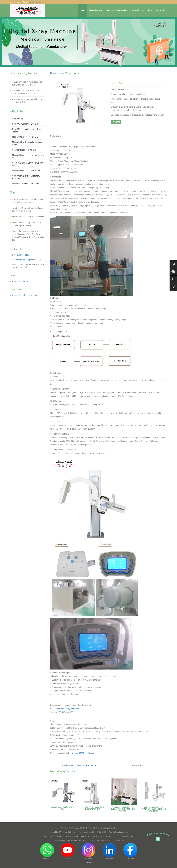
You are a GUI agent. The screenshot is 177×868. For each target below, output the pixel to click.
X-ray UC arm (138, 10)
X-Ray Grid (101, 832)
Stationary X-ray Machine (117, 10)
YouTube (67, 851)
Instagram (88, 851)
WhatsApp (47, 851)
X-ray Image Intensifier (86, 832)
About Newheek (95, 10)
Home (82, 10)
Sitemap (88, 862)
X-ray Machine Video (19, 281)
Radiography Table (82, 836)
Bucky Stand (68, 836)
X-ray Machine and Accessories (103, 836)
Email (116, 122)
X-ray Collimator (69, 832)
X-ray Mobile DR (55, 832)
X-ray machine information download (25, 295)
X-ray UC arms (36, 2)
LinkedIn (110, 851)
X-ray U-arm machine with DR (84, 765)
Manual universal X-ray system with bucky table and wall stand (154, 809)
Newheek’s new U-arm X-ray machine (28, 217)
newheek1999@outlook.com (69, 709)
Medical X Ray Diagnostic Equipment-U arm (93, 808)
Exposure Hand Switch (52, 836)
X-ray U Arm (17, 119)
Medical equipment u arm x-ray (63, 808)
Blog (150, 10)
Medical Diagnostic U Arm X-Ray (26, 171)
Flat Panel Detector (125, 836)
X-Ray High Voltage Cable (117, 832)
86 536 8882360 (66, 712)
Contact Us (161, 10)
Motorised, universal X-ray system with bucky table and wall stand (123, 809)
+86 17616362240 (21, 255)
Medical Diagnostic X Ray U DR (26, 137)
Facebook (130, 851)
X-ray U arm (82, 724)
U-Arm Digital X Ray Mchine (24, 150)
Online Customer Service (158, 834)
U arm (61, 73)
